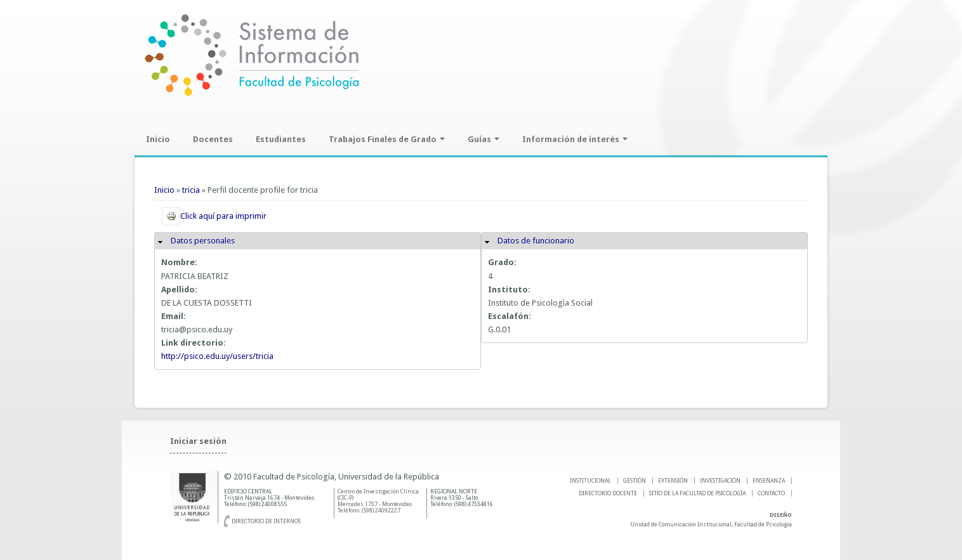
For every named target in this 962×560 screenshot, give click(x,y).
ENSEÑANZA (769, 481)
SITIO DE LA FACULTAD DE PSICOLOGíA (697, 493)
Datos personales (203, 241)
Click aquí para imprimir (214, 216)
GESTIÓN (635, 481)
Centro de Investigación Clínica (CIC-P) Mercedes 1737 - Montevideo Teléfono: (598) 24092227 (378, 501)
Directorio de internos (266, 521)
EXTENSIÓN (673, 481)
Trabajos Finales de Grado (387, 139)
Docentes (213, 139)
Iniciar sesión (198, 441)
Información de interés (575, 139)
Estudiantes (281, 139)
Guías (484, 139)
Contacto (771, 493)
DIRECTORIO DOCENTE (608, 493)
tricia (191, 190)
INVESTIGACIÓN (720, 481)
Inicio (158, 139)
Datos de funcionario (536, 241)
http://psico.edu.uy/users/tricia (217, 356)
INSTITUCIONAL (590, 481)
